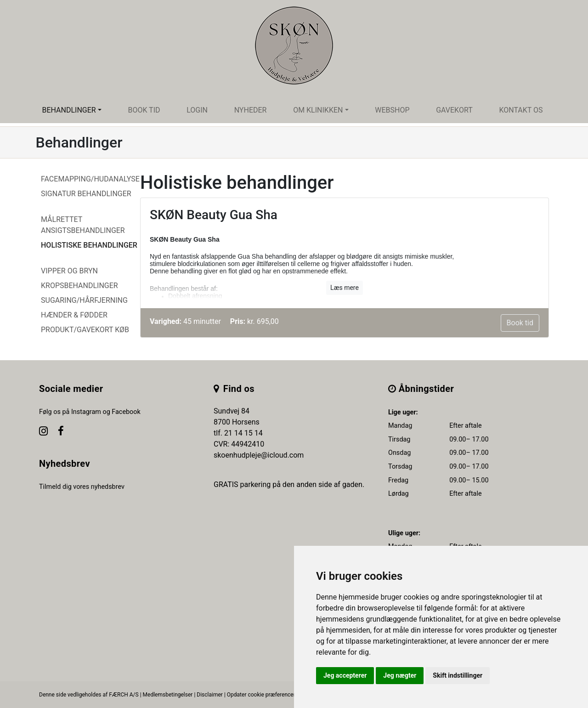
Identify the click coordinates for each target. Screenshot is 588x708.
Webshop (392, 110)
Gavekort (454, 110)
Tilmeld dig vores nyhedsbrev (82, 487)
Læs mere (345, 288)
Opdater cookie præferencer (261, 695)
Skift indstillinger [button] (458, 675)
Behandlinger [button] (69, 110)
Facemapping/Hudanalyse (90, 179)
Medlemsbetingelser (168, 695)
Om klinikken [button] (318, 110)
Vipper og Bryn (69, 271)
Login (197, 110)
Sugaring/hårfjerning (84, 300)
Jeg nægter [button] (400, 675)
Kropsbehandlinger (79, 286)
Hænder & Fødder (74, 315)
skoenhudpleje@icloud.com (259, 455)
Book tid (144, 110)
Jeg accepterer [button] (345, 675)
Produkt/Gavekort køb (85, 330)
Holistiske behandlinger (89, 245)
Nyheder (251, 110)
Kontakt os (521, 110)
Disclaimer (210, 695)
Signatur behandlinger (86, 194)
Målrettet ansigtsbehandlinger (83, 225)
